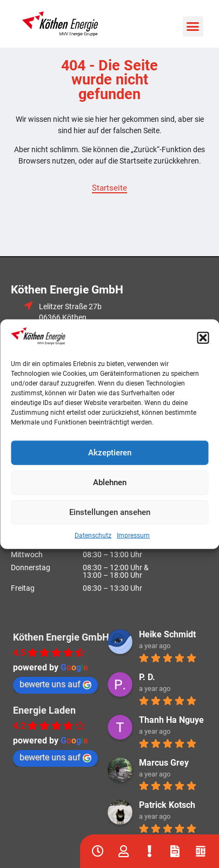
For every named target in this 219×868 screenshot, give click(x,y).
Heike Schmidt (167, 634)
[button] (203, 337)
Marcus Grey (164, 763)
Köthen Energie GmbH (61, 637)
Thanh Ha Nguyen (174, 720)
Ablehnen (110, 482)
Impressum (133, 535)
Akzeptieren (110, 453)
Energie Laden (44, 710)
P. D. (147, 677)
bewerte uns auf (55, 684)
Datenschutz (93, 535)
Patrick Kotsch (167, 805)
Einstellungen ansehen (110, 512)
